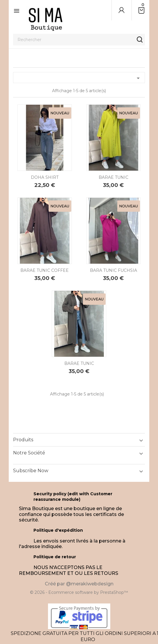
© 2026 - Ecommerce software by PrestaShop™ (79, 592)
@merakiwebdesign (90, 584)
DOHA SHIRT (45, 177)
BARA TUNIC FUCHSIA (113, 270)
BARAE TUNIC (113, 177)
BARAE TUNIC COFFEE (45, 270)
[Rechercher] (79, 40)
